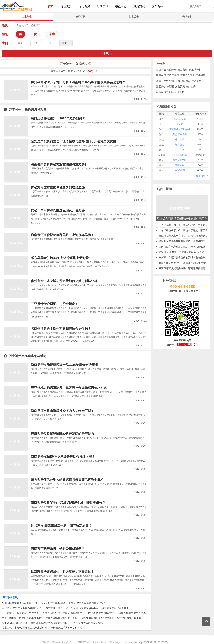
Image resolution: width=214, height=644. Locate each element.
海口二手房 (173, 75)
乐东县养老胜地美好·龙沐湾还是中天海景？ (61, 258)
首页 (51, 6)
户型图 (170, 86)
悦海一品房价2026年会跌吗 (50, 603)
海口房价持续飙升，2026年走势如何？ (58, 118)
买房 (178, 81)
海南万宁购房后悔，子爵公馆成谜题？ (58, 549)
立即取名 (107, 54)
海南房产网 (83, 642)
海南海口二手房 (165, 92)
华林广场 (180, 150)
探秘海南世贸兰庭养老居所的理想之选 (58, 187)
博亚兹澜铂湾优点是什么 (115, 608)
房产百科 (157, 6)
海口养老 (186, 81)
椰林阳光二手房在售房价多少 (66, 628)
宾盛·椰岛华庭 (180, 134)
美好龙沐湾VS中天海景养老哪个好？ (22, 608)
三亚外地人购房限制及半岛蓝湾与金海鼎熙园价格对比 (69, 388)
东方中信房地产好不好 (129, 618)
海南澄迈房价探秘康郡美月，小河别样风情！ (62, 235)
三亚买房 (200, 75)
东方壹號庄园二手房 (57, 608)
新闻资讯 (103, 6)
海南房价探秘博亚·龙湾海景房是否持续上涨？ (63, 457)
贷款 (172, 81)
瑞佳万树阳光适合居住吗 (132, 613)
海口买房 (161, 70)
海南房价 (172, 70)
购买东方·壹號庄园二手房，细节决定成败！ (61, 526)
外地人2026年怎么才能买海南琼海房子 (63, 613)
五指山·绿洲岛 (180, 155)
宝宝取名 (27, 17)
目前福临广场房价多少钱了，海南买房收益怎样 (184, 247)
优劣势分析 (195, 70)
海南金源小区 (180, 160)
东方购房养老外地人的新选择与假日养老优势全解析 (67, 480)
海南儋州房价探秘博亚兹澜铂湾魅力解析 (59, 164)
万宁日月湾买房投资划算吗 (88, 623)
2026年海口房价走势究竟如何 (97, 618)
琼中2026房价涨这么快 (14, 623)
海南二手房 (162, 81)
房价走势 (66, 6)
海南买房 (161, 75)
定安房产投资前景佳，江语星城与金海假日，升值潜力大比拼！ (75, 141)
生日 (5, 43)
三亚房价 (161, 86)
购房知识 (139, 6)
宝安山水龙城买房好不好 (85, 608)
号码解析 (187, 17)
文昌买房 (180, 86)
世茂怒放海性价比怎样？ (102, 613)
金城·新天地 (180, 119)
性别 (5, 34)
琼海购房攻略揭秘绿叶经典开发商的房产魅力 (62, 434)
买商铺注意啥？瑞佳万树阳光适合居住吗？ (61, 329)
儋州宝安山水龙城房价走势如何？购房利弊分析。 (66, 281)
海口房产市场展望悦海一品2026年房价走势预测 (64, 365)
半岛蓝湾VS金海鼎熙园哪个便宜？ (87, 603)
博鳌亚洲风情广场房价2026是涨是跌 (22, 618)
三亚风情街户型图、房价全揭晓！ (55, 304)
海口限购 (179, 92)
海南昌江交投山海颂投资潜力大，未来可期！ (62, 411)
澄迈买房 (196, 81)
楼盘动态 (121, 6)
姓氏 (5, 25)
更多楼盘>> (202, 176)
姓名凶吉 (134, 17)
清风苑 (180, 124)
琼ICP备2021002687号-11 (158, 642)
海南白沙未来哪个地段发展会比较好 (50, 623)
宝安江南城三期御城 (180, 129)
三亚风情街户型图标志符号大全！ (20, 613)
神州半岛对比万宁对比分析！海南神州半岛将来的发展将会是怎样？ (78, 82)
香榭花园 (180, 165)
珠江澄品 (180, 140)
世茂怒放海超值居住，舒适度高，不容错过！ (62, 572)
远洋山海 (180, 145)
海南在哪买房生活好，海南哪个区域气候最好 (183, 263)
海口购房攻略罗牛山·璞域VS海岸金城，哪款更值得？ (68, 503)
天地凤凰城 (180, 170)
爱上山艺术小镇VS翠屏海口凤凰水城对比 (24, 628)
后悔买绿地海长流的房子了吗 (61, 618)
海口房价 (182, 70)
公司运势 (80, 17)
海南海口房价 (187, 75)
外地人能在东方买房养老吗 (17, 603)
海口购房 (191, 86)
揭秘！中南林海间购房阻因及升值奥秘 (58, 210)
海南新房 (84, 6)
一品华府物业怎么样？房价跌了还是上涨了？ (183, 230)
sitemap (138, 642)
